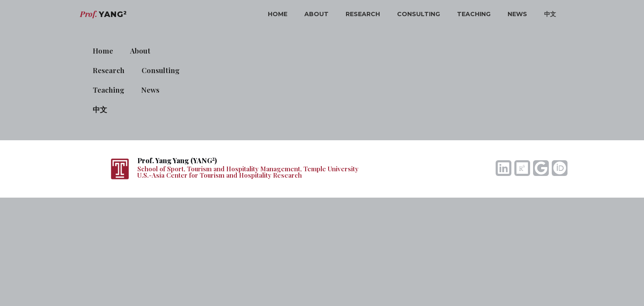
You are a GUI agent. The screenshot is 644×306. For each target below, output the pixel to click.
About (316, 14)
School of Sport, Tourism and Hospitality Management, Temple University (248, 169)
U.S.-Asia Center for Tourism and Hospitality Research (220, 175)
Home (278, 14)
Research (363, 14)
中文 (550, 14)
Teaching (474, 14)
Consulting (418, 14)
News (517, 14)
